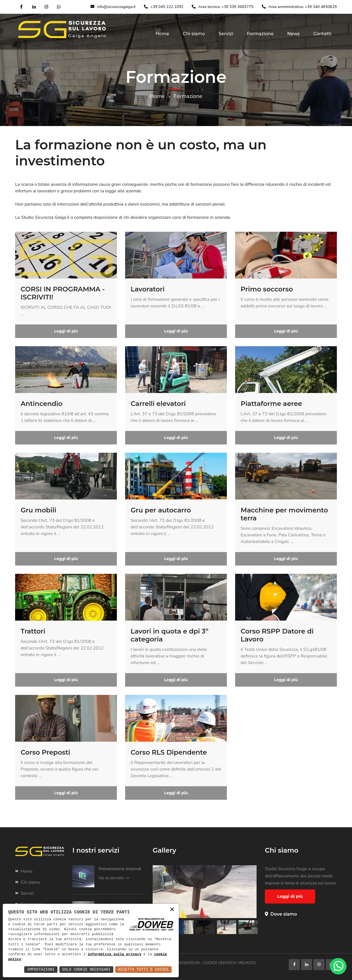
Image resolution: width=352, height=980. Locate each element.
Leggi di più (66, 331)
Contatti (323, 34)
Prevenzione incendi (120, 869)
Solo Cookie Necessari (86, 969)
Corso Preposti (45, 752)
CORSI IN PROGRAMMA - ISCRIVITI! (63, 293)
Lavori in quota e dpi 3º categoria (170, 635)
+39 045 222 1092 (167, 7)
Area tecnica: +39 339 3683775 (226, 7)
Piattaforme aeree (271, 404)
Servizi (226, 34)
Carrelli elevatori (158, 404)
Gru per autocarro (161, 510)
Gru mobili (38, 510)
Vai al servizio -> (114, 878)
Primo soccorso (267, 289)
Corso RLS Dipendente (169, 752)
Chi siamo (194, 34)
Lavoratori (148, 289)
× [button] (172, 910)
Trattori (33, 631)
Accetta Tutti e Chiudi (143, 969)
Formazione (260, 34)
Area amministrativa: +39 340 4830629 (303, 7)
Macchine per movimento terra (284, 514)
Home (162, 34)
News (294, 34)
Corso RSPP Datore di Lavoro (277, 635)
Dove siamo (281, 914)
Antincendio (42, 404)
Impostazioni (41, 969)
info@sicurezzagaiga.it (116, 7)
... (22, 314)
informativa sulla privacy (115, 954)
